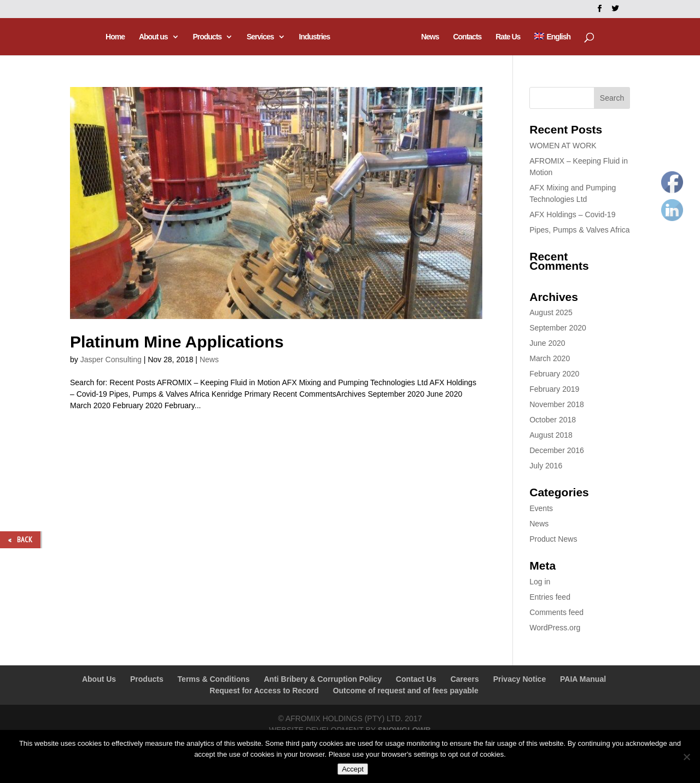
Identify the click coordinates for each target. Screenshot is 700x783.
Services (262, 37)
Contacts (466, 37)
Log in (540, 582)
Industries (316, 37)
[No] (686, 757)
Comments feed (556, 612)
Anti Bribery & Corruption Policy (322, 679)
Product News (553, 539)
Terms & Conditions (214, 679)
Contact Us (416, 679)
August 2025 (551, 312)
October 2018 (553, 420)
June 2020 (547, 343)
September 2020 (558, 328)
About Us (99, 679)
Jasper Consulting (111, 359)
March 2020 (550, 358)
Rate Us (507, 37)
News (428, 37)
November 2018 (557, 404)
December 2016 (557, 450)
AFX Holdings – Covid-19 (572, 214)
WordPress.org (555, 628)
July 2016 (546, 466)
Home (117, 37)
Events (541, 508)
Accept (353, 769)
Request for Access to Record (264, 691)
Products (209, 37)
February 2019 (554, 389)
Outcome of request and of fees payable (406, 691)
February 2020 (554, 374)
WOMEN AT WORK (563, 146)
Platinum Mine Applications (177, 342)
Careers (465, 679)
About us (154, 37)
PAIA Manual (583, 679)
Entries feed (550, 597)
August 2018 (551, 435)
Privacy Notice (520, 679)
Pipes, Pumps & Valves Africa (579, 230)
